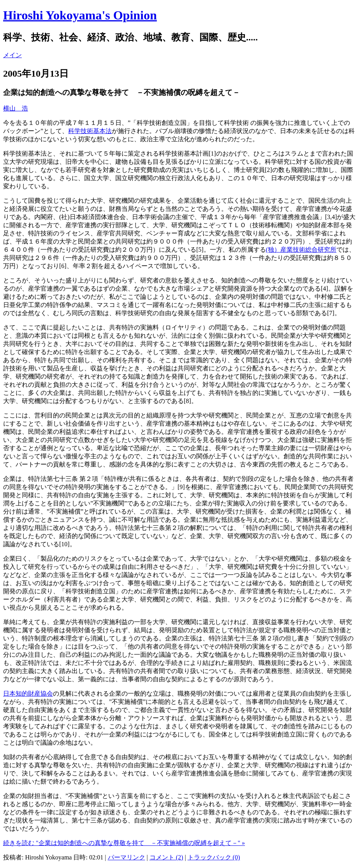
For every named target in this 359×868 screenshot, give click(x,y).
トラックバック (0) (214, 857)
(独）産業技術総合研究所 (301, 250)
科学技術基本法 (90, 131)
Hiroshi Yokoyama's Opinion (80, 15)
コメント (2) (166, 857)
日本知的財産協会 (28, 694)
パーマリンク (127, 857)
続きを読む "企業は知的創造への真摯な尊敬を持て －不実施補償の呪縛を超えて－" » (124, 843)
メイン (12, 55)
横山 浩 (16, 108)
